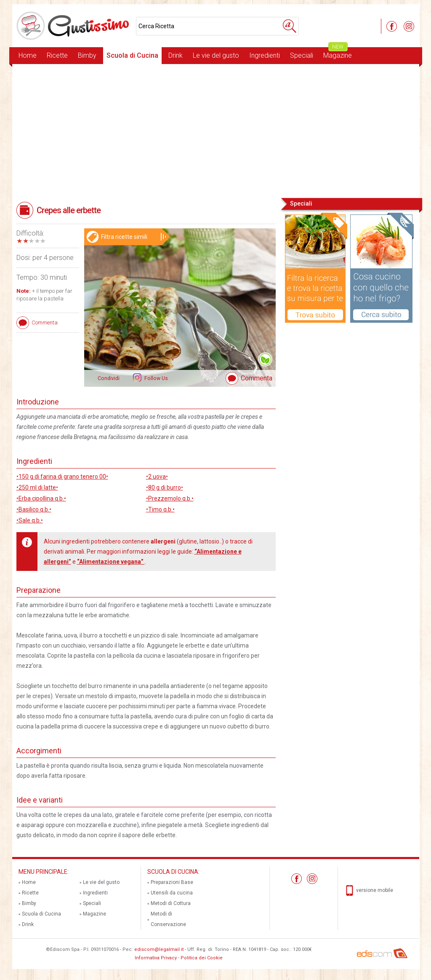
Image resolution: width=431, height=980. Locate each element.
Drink (176, 55)
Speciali (302, 55)
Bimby (87, 55)
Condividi (109, 378)
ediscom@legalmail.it (159, 949)
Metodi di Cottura (171, 903)
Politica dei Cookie (202, 958)
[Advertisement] (216, 130)
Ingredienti (265, 55)
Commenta (257, 378)
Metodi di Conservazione (168, 919)
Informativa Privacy (156, 958)
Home (28, 55)
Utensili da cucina (172, 893)
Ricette (57, 55)
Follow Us (156, 378)
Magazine (338, 53)
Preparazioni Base (172, 882)
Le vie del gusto (216, 55)
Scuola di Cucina (132, 55)
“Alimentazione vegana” (111, 562)
